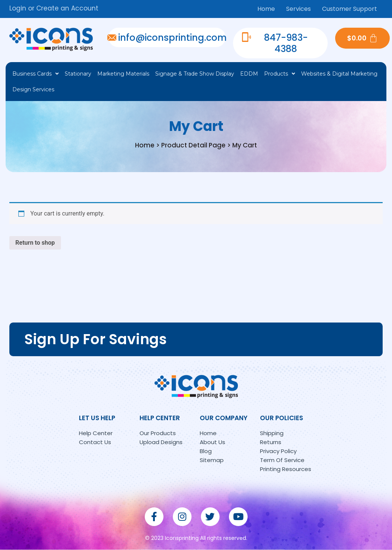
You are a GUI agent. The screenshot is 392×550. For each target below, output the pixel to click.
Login (18, 8)
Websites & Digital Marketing (339, 74)
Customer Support (350, 9)
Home (266, 9)
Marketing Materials (123, 74)
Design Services (33, 89)
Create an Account (67, 8)
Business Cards (36, 74)
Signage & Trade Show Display (195, 74)
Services (298, 9)
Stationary (78, 74)
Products (280, 74)
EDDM (249, 74)
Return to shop (35, 243)
